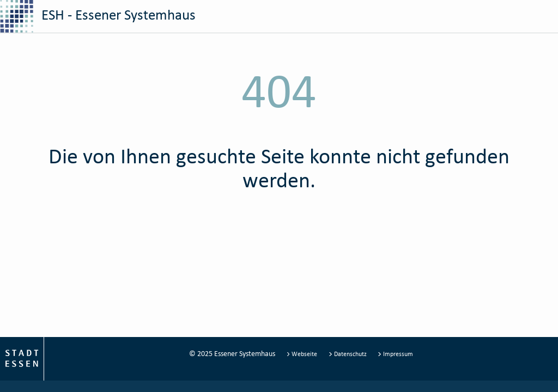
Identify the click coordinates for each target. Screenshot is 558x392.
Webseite (303, 354)
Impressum (395, 354)
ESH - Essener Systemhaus (98, 16)
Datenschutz (348, 354)
